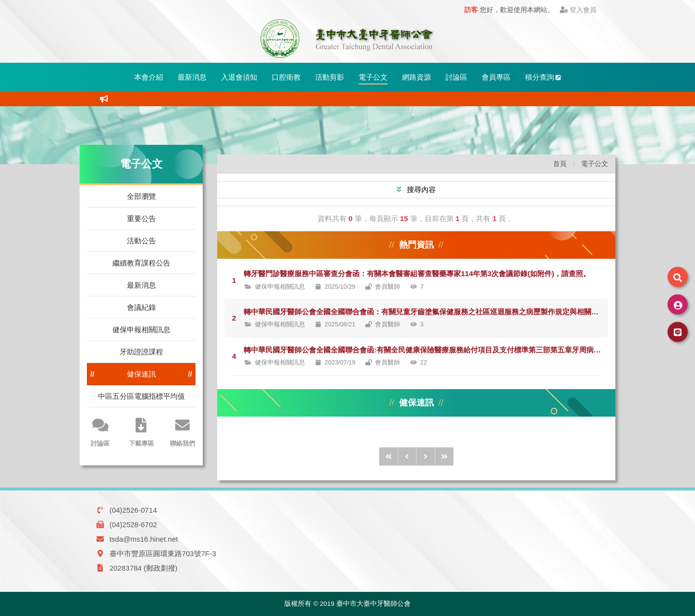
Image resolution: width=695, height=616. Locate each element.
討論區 (456, 77)
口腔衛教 (286, 77)
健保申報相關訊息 (141, 329)
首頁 (560, 164)
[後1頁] (426, 457)
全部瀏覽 (141, 196)
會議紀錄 (141, 307)
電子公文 (373, 77)
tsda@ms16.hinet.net (144, 539)
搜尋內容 (420, 189)
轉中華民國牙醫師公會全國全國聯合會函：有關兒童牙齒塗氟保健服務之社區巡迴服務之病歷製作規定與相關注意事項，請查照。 (426, 312)
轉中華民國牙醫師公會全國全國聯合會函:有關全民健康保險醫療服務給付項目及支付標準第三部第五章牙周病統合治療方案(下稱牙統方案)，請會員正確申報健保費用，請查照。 (426, 350)
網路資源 (417, 77)
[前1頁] (407, 457)
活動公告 (141, 241)
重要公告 (141, 218)
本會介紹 (149, 77)
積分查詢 (543, 77)
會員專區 (496, 77)
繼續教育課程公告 (141, 263)
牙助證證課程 (141, 352)
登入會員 (578, 10)
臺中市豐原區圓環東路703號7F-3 (163, 553)
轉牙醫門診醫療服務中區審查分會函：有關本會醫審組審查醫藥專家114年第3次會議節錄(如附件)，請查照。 (417, 273)
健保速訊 (141, 374)
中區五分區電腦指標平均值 (141, 396)
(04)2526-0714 (133, 510)
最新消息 (192, 77)
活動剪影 (330, 77)
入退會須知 (239, 77)
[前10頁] (389, 457)
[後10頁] (445, 457)
